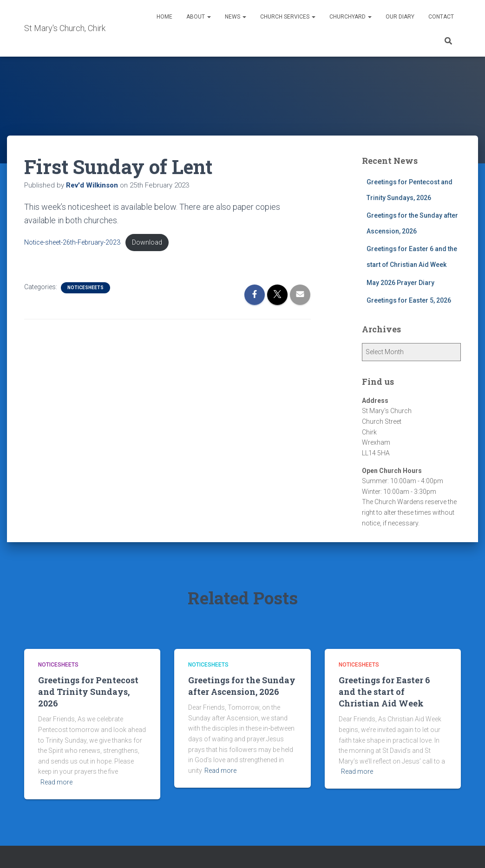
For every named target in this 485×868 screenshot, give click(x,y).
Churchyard (351, 17)
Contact (441, 17)
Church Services (288, 17)
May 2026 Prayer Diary (400, 283)
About (199, 17)
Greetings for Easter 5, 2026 (409, 300)
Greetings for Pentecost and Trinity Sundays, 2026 (88, 692)
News (236, 17)
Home (164, 17)
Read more (56, 782)
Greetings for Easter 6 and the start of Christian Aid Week (384, 692)
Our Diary (400, 17)
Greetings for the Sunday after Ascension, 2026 (242, 686)
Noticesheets (85, 288)
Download (147, 243)
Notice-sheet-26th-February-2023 (72, 243)
